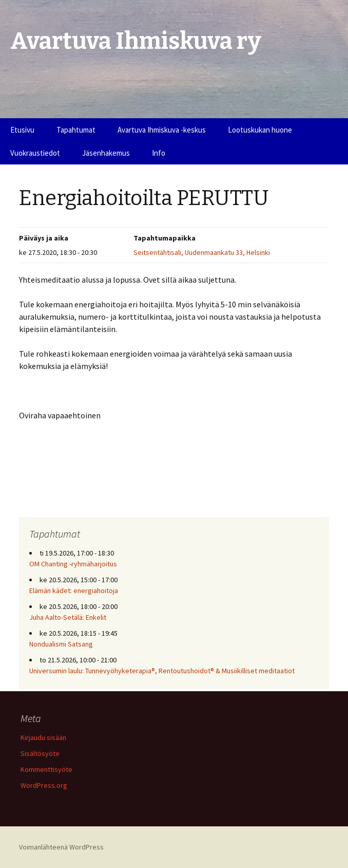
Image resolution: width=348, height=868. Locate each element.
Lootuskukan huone (260, 130)
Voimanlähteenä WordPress (61, 847)
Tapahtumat (76, 130)
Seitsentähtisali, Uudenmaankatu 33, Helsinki (202, 252)
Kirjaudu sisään (43, 737)
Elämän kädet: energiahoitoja (74, 590)
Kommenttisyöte (46, 769)
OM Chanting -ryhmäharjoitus (73, 564)
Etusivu (22, 130)
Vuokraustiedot (35, 153)
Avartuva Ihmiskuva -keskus (162, 130)
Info (159, 153)
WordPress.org (44, 785)
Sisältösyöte (40, 753)
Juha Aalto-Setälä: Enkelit (68, 617)
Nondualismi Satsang (61, 644)
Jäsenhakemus (106, 153)
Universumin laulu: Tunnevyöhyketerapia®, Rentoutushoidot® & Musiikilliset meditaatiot (162, 671)
